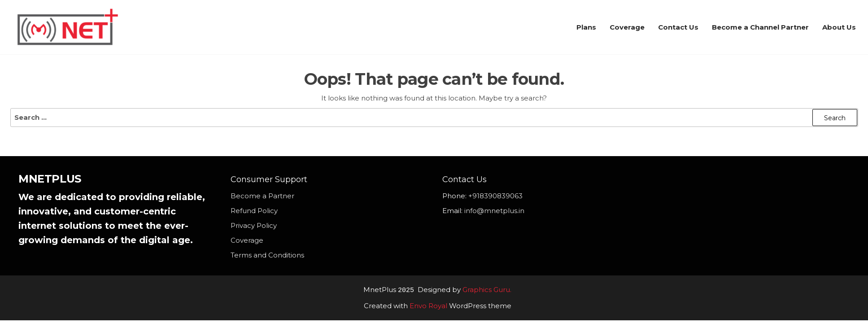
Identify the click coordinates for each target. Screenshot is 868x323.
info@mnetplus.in (494, 211)
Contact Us (678, 27)
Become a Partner (262, 196)
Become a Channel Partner (760, 27)
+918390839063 (495, 196)
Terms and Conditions (267, 255)
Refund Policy (254, 211)
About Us (839, 27)
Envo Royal (428, 305)
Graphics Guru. (487, 290)
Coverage (627, 27)
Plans (586, 27)
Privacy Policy (254, 225)
